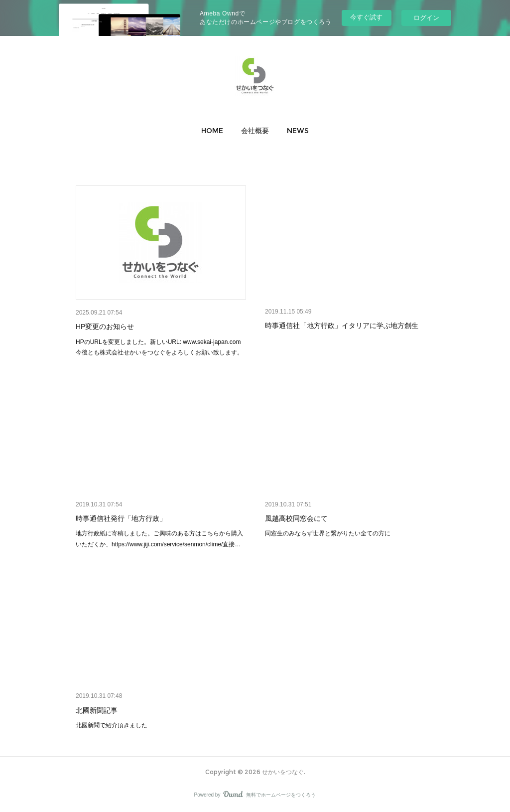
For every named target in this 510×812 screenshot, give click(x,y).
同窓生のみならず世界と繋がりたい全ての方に (328, 533)
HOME (212, 131)
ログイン (426, 18)
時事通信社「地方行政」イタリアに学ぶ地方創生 (342, 325)
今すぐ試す (366, 17)
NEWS (298, 131)
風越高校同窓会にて (296, 518)
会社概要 (255, 131)
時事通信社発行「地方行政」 (121, 518)
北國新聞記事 (97, 710)
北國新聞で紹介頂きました (112, 725)
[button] (212, 131)
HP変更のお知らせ (105, 326)
